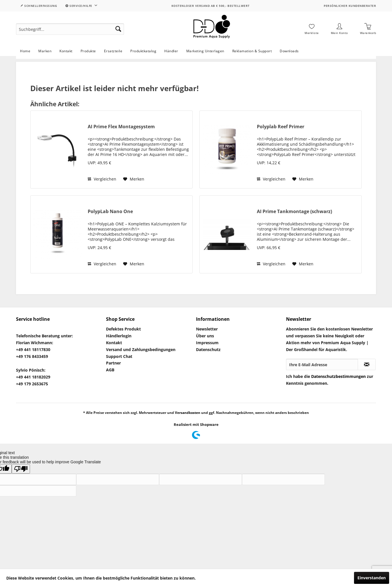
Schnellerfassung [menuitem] (39, 6)
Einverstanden (372, 578)
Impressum (207, 343)
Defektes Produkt (123, 329)
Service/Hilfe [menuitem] (79, 6)
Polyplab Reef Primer (281, 127)
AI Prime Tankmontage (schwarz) (294, 212)
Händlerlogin (119, 336)
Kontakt (114, 343)
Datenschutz (208, 349)
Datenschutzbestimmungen (338, 376)
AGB (110, 370)
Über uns (205, 336)
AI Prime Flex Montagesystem (121, 127)
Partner (113, 363)
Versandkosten (188, 413)
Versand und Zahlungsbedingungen (141, 349)
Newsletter (207, 329)
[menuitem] (70, 29)
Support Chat (119, 356)
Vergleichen (102, 179)
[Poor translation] (21, 469)
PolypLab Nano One (110, 212)
